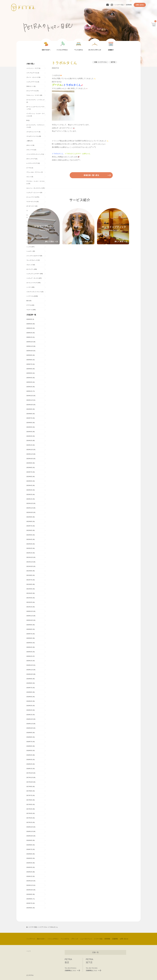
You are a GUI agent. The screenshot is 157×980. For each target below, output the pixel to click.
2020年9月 (29, 625)
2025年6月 (29, 369)
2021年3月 (29, 598)
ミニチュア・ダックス (32, 278)
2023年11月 (30, 454)
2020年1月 (29, 661)
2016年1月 (29, 876)
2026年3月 (29, 328)
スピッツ (29, 177)
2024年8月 (29, 414)
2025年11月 (30, 346)
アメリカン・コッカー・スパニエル (35, 182)
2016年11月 (30, 831)
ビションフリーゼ (31, 197)
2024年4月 (29, 432)
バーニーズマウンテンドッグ (34, 154)
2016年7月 (29, 849)
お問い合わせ (124, 939)
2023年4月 (29, 485)
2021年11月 (30, 562)
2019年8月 (29, 683)
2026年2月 (29, 333)
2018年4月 (29, 755)
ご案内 (28, 141)
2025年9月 (29, 355)
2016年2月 (29, 872)
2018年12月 (30, 719)
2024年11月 (30, 400)
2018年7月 (29, 742)
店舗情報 (115, 939)
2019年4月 (29, 701)
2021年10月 (30, 566)
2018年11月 (30, 724)
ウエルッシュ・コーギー (33, 95)
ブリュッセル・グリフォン (34, 172)
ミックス (29, 247)
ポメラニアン (30, 269)
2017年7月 (29, 795)
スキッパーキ (30, 150)
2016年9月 (29, 840)
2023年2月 (29, 495)
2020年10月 (30, 620)
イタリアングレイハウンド (34, 292)
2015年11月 (30, 885)
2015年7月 (29, 903)
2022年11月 (30, 508)
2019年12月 (30, 665)
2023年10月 (30, 459)
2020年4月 (29, 647)
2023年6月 (29, 477)
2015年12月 (30, 881)
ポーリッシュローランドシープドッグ (35, 108)
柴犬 (28, 301)
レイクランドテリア (32, 163)
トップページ (31, 939)
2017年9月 (29, 787)
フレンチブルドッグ (32, 260)
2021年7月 (29, 580)
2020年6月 (29, 638)
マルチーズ (29, 310)
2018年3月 (29, 760)
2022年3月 (29, 544)
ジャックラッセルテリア (33, 256)
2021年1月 (29, 607)
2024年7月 (29, 418)
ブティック (75, 939)
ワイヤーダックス (31, 202)
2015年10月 (30, 890)
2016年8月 (29, 845)
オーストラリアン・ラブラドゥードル (35, 126)
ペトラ (29, 951)
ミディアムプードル (32, 73)
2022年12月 (30, 503)
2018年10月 (30, 728)
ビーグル (29, 168)
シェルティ (29, 251)
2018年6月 (29, 746)
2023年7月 (29, 472)
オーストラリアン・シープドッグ (35, 100)
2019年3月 (29, 706)
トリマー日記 (119, 5)
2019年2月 (29, 710)
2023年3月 (29, 490)
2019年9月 (29, 679)
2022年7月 (29, 526)
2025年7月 (29, 364)
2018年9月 (29, 733)
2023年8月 (29, 468)
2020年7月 (29, 634)
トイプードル (102, 62)
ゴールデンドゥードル (32, 136)
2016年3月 (29, 867)
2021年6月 (29, 584)
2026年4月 (29, 324)
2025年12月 (30, 342)
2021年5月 (29, 589)
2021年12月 (30, 557)
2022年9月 (29, 517)
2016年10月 (30, 836)
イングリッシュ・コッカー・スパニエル (35, 115)
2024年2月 (29, 441)
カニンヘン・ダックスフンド (34, 188)
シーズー (29, 287)
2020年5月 (29, 643)
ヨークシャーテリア (32, 283)
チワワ (28, 305)
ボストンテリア (31, 159)
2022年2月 (29, 548)
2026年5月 (29, 319)
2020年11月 (30, 616)
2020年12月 (30, 611)
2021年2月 (29, 602)
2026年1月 (29, 337)
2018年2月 (29, 764)
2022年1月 (29, 553)
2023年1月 (29, 499)
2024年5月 (29, 427)
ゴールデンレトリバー (32, 132)
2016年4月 (29, 863)
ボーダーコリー (31, 206)
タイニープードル (31, 91)
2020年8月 (29, 629)
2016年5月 (29, 858)
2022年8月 (29, 521)
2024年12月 (30, 396)
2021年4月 (29, 593)
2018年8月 (29, 737)
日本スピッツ (30, 86)
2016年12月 (30, 827)
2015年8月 (29, 899)
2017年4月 (29, 809)
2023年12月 (30, 450)
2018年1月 (29, 769)
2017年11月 (30, 778)
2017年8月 (29, 791)
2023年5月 (29, 481)
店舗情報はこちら (72, 970)
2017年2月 (29, 818)
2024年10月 (30, 405)
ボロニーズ (29, 145)
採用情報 (129, 5)
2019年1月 (29, 715)
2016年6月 (29, 854)
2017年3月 (29, 813)
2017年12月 (30, 773)
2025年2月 (29, 387)
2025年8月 (29, 360)
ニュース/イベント (86, 939)
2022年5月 (29, 535)
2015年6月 (29, 908)
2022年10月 (30, 512)
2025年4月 (29, 378)
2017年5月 (29, 804)
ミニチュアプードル (32, 82)
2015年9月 (29, 894)
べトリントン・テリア (32, 68)
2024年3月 (29, 436)
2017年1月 (29, 822)
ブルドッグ (29, 265)
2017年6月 (29, 800)
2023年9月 (29, 463)
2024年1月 (29, 445)
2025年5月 (29, 373)
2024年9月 (29, 409)
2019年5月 (29, 697)
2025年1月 (29, 391)
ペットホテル (65, 939)
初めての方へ (41, 939)
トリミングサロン (53, 939)
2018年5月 (29, 751)
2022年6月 (29, 530)
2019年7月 (29, 688)
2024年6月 (29, 423)
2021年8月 (29, 575)
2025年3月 (29, 382)
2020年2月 (29, 656)
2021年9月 (29, 571)
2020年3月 (29, 652)
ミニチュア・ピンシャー (33, 193)
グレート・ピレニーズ (32, 77)
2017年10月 (30, 782)
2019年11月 (30, 670)
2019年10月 (30, 674)
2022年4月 (29, 539)
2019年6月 (29, 692)
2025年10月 (30, 351)
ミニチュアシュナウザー (33, 274)
